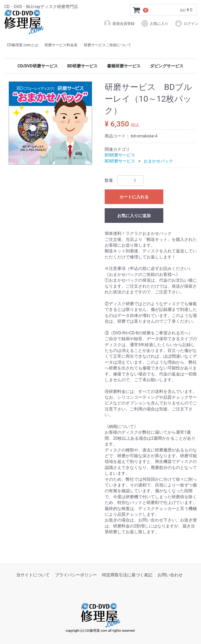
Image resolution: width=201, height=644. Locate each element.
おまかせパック (158, 161)
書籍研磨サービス (124, 66)
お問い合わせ (170, 575)
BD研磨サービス (83, 66)
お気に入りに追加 (134, 216)
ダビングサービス (167, 66)
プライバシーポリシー (76, 575)
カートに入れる (134, 197)
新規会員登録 (119, 24)
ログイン (186, 24)
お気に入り (155, 24)
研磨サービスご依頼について (108, 45)
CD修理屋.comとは (23, 45)
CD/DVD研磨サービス (38, 66)
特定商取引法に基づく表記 (127, 575)
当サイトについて (33, 575)
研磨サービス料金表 (61, 45)
